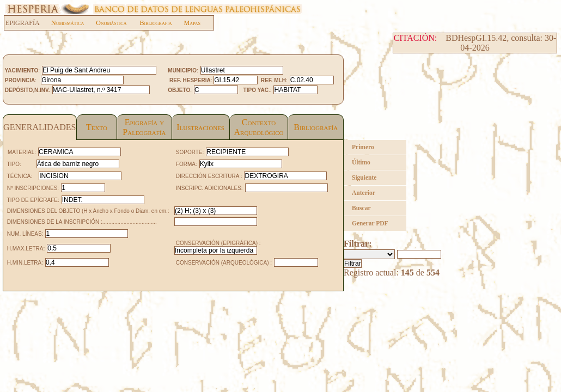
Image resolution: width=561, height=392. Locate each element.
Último (361, 162)
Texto (97, 127)
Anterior (364, 193)
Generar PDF (370, 223)
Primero (363, 147)
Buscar (361, 208)
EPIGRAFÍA (28, 23)
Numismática (68, 23)
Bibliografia (156, 23)
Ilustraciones (200, 127)
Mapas (192, 23)
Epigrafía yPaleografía (144, 127)
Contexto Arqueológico (258, 127)
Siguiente (364, 177)
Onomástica (111, 23)
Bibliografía (316, 127)
